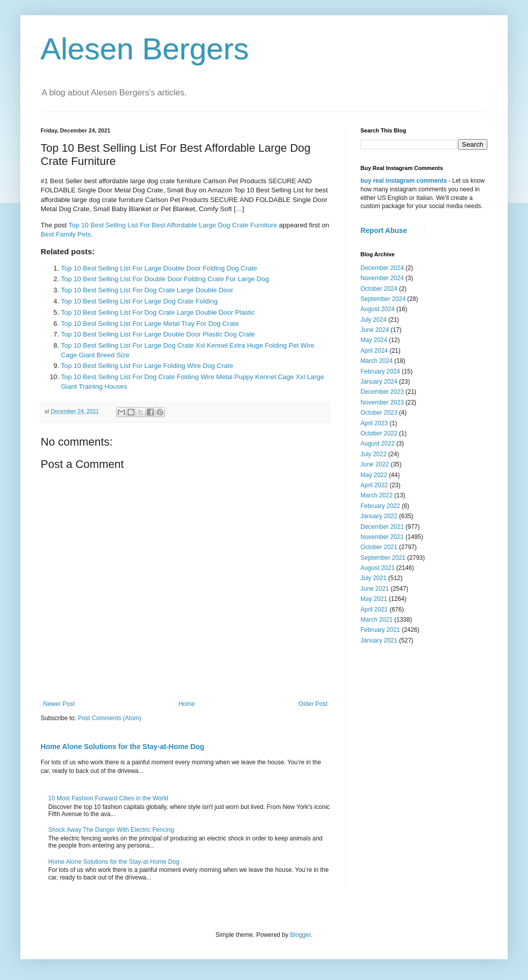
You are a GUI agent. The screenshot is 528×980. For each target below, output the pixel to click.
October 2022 (379, 433)
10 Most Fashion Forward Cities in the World (108, 798)
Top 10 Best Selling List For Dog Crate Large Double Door (147, 290)
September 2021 (383, 558)
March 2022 (376, 495)
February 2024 (380, 371)
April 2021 (374, 610)
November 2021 (382, 537)
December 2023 (382, 392)
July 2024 (373, 320)
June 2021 (375, 589)
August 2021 (377, 568)
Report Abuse (384, 230)
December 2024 (382, 268)
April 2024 (374, 351)
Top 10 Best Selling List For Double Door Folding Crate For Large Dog (165, 279)
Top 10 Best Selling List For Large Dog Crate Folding (139, 301)
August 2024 (377, 309)
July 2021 (373, 578)
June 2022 (375, 464)
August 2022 (377, 444)
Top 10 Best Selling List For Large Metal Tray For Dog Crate (150, 324)
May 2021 (374, 599)
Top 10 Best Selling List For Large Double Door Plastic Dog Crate (158, 334)
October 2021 (379, 547)
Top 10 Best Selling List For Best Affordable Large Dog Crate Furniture (173, 225)
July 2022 (373, 454)
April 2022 (374, 485)
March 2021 (376, 620)
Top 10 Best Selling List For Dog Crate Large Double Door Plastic (158, 312)
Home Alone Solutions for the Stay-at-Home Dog (122, 747)
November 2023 (382, 402)
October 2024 (379, 289)
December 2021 (382, 527)
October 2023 (379, 413)
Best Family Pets (66, 234)
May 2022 (374, 475)
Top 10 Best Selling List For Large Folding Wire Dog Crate (147, 366)
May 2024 (374, 340)
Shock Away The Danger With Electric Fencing (111, 830)
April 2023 (374, 423)
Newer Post (59, 704)
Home (187, 704)
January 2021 (379, 640)
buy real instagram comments (404, 181)
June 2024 (375, 330)
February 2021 (380, 630)
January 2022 (379, 516)
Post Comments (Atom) (109, 718)
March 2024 (376, 361)
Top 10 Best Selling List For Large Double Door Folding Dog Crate (159, 268)
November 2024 (382, 278)
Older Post (313, 704)
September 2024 (383, 299)
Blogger (300, 935)
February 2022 (380, 506)
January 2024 (379, 382)
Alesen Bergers (145, 49)
